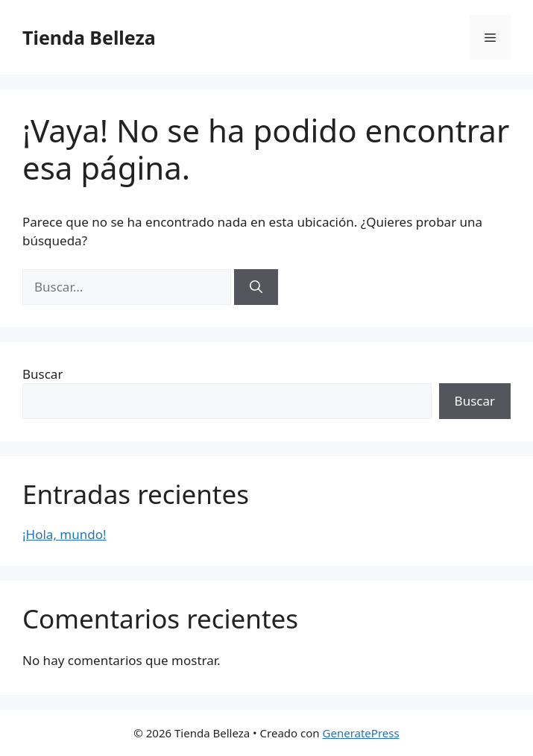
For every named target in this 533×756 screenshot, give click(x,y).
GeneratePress (361, 733)
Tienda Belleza (89, 37)
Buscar (42, 374)
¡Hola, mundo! (64, 534)
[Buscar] (256, 287)
